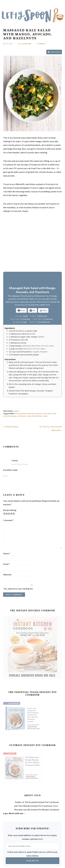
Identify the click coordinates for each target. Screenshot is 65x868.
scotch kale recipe (24, 416)
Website (7, 574)
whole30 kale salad (40, 416)
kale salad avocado (39, 414)
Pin (32, 310)
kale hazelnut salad (23, 414)
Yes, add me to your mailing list (32, 587)
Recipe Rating (10, 510)
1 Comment (41, 44)
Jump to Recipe (54, 52)
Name (7, 553)
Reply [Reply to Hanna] (6, 476)
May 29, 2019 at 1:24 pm (20, 464)
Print (21, 310)
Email (7, 564)
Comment (9, 520)
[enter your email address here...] (32, 846)
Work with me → (17, 813)
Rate (43, 310)
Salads (17, 411)
